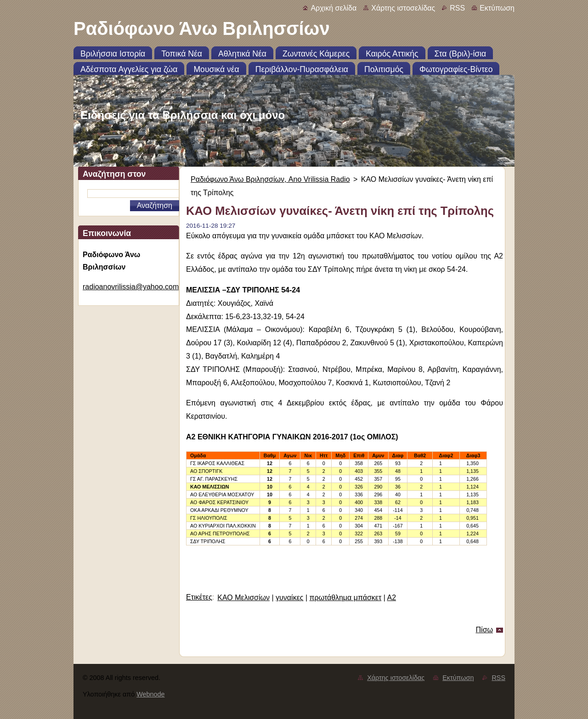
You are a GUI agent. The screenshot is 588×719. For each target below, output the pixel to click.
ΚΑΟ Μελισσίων (243, 598)
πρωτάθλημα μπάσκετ (346, 598)
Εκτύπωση (497, 8)
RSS (457, 8)
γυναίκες (289, 598)
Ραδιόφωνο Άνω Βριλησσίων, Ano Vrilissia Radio (270, 179)
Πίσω (484, 630)
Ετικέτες (199, 597)
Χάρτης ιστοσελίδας (403, 8)
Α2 (391, 598)
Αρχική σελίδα (334, 8)
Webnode (150, 694)
